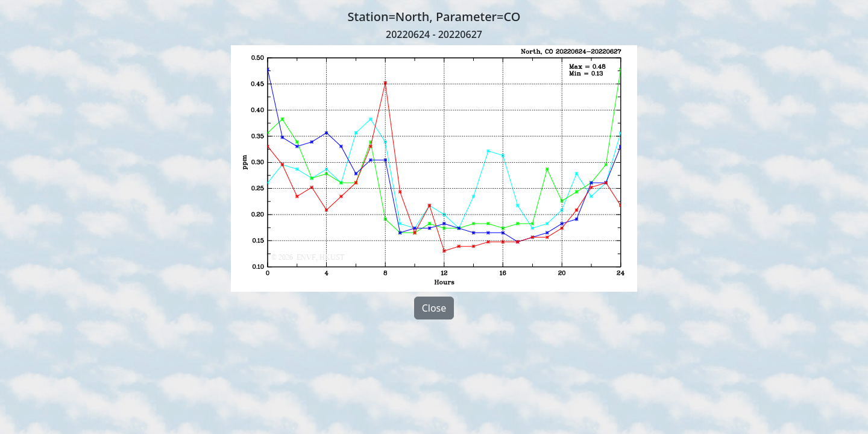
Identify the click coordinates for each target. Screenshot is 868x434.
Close (434, 308)
